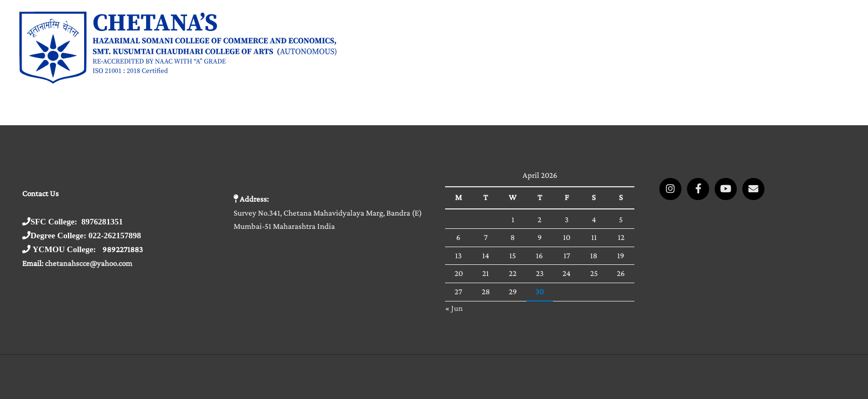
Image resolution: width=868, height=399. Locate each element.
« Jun (454, 308)
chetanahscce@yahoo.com (89, 263)
